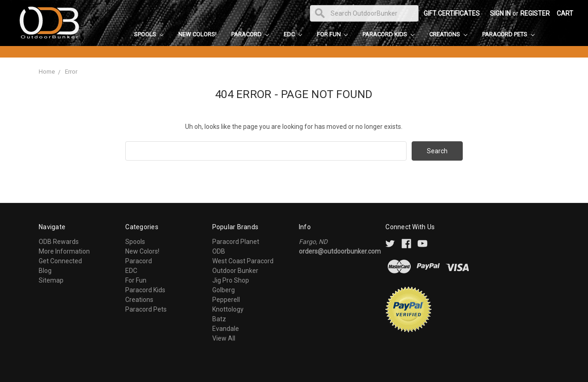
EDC (293, 34)
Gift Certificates (452, 13)
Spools (149, 34)
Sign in (500, 13)
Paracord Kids (388, 34)
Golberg (224, 290)
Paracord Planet (236, 242)
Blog (45, 271)
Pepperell (226, 300)
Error (71, 72)
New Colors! (197, 34)
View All (224, 338)
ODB (219, 251)
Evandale (226, 329)
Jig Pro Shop (231, 280)
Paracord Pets (508, 34)
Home (47, 72)
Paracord (250, 34)
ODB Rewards (59, 242)
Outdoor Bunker (235, 271)
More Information (64, 251)
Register (535, 13)
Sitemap (51, 280)
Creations (448, 34)
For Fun (332, 34)
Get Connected (60, 261)
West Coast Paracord (243, 261)
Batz (219, 319)
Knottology (228, 309)
